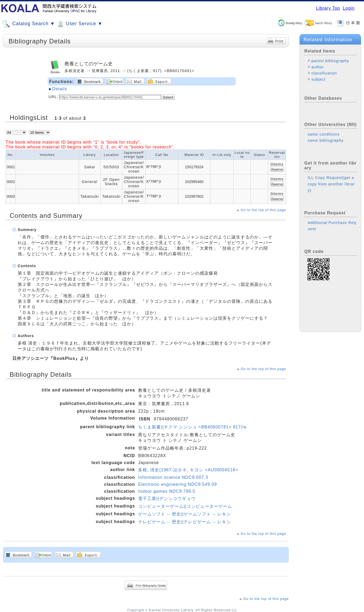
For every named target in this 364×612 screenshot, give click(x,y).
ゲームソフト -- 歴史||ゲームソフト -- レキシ (184, 514)
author (318, 67)
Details (60, 89)
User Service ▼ (79, 24)
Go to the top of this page (263, 210)
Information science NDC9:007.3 (173, 477)
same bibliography (325, 140)
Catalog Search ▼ (29, 24)
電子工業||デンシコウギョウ (167, 499)
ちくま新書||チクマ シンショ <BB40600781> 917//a (192, 427)
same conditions (323, 134)
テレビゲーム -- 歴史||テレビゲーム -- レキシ (184, 522)
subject (318, 79)
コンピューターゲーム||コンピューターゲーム (185, 506)
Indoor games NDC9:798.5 (167, 491)
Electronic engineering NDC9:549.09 (177, 484)
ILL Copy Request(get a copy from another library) (331, 184)
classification (324, 73)
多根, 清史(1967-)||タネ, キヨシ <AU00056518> (188, 470)
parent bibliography (330, 61)
